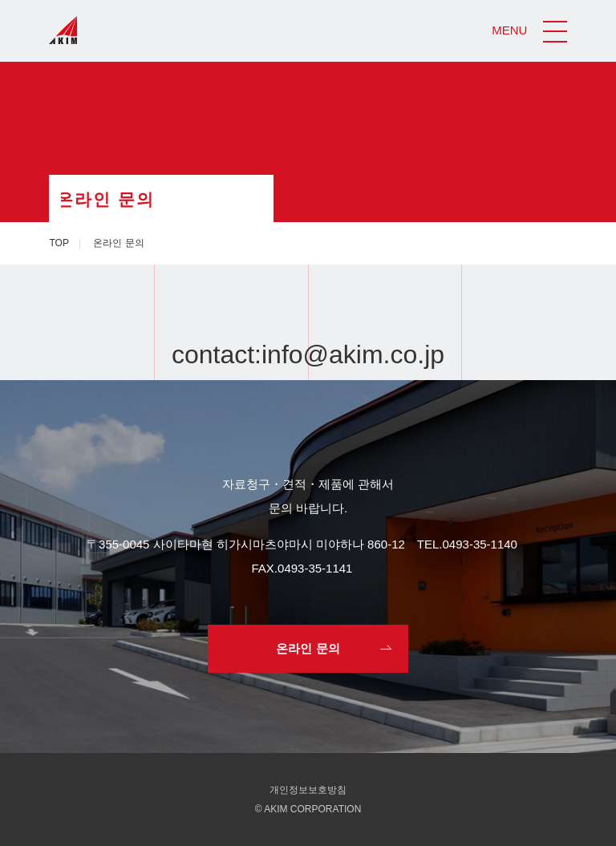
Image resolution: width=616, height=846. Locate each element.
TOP (59, 243)
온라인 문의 (308, 648)
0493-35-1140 (480, 544)
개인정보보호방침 (308, 790)
